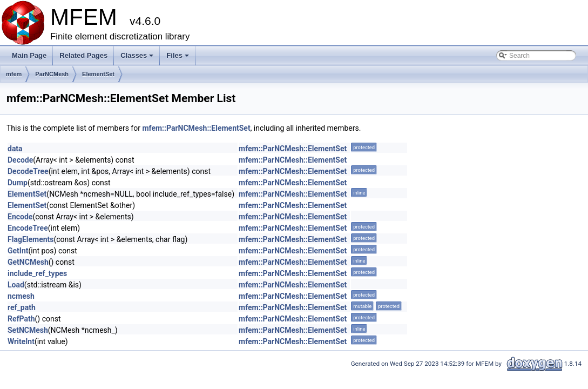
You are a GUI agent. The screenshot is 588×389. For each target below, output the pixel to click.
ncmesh (21, 296)
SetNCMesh (28, 330)
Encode (20, 217)
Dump (18, 183)
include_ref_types (37, 273)
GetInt (18, 251)
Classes (138, 58)
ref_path (22, 307)
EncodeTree (28, 228)
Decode (20, 160)
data (15, 149)
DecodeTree (28, 171)
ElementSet (98, 74)
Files (178, 58)
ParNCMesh (52, 74)
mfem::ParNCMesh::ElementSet (196, 128)
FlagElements (31, 239)
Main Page (29, 55)
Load (16, 285)
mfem (14, 74)
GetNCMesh (28, 262)
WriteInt (21, 341)
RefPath (21, 319)
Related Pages (83, 55)
